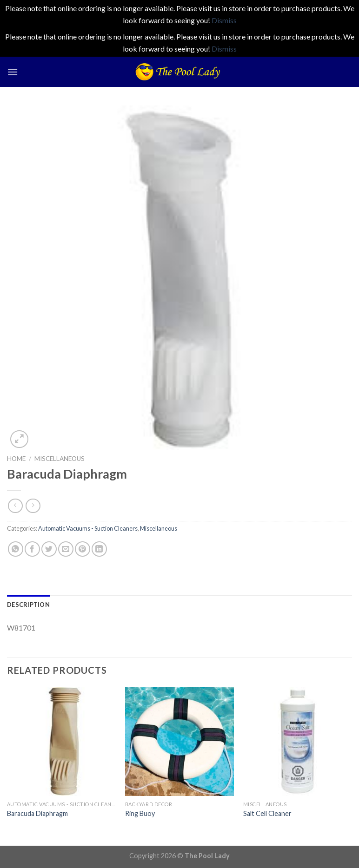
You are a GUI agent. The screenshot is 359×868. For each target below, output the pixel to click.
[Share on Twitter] (49, 549)
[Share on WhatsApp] (16, 549)
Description (28, 605)
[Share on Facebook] (32, 549)
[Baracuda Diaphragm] (61, 742)
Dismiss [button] (224, 20)
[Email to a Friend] (66, 549)
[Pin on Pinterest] (83, 549)
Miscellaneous (60, 459)
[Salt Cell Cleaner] (298, 742)
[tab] (28, 605)
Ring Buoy (140, 813)
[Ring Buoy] (179, 742)
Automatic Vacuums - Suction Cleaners (88, 528)
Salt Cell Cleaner (267, 813)
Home (16, 459)
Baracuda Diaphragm (37, 813)
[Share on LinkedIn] (99, 549)
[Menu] (13, 72)
